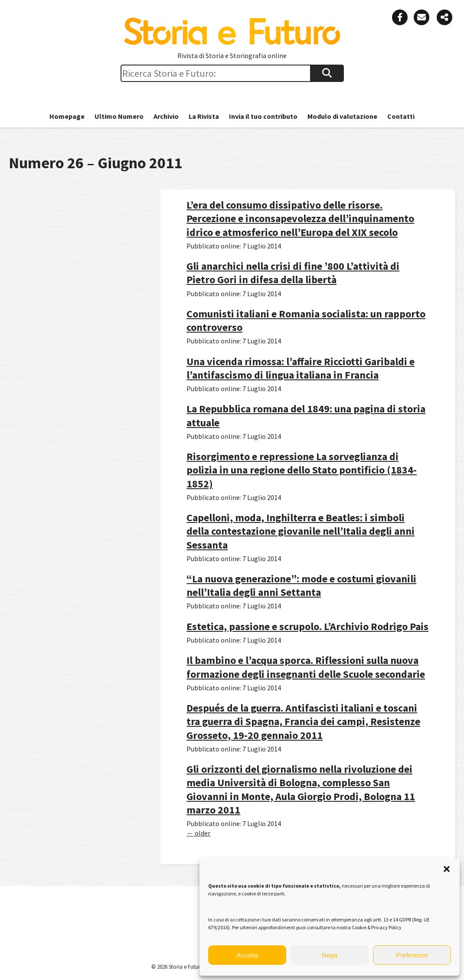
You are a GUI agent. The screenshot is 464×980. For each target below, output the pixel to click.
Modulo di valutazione (342, 116)
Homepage (67, 116)
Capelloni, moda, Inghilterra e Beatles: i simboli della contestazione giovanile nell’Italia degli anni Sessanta (301, 531)
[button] (447, 869)
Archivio (166, 116)
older (198, 833)
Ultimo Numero (119, 116)
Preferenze (412, 955)
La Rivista (204, 116)
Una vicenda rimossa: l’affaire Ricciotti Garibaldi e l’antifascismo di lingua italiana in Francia (301, 368)
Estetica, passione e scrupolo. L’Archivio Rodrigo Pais (307, 626)
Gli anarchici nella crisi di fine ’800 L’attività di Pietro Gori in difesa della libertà (293, 273)
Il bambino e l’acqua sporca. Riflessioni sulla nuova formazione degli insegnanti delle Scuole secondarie (306, 667)
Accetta (247, 955)
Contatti (401, 116)
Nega (330, 955)
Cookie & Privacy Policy (377, 927)
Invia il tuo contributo (263, 116)
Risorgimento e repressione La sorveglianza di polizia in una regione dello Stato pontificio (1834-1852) (302, 470)
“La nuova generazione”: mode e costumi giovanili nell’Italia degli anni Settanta (301, 585)
